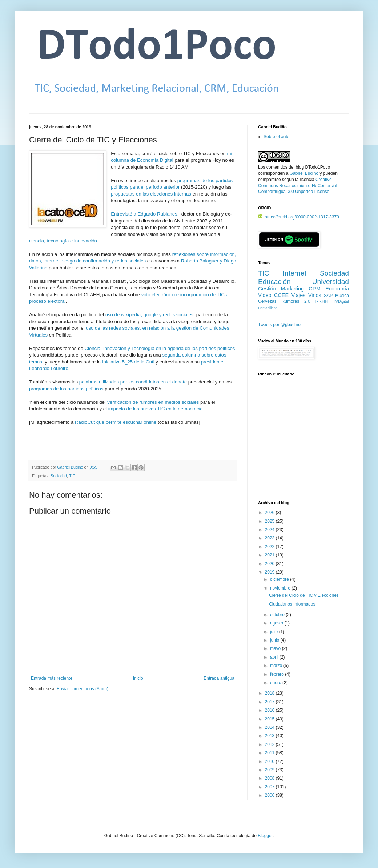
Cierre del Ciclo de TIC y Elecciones (304, 595)
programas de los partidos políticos (66, 389)
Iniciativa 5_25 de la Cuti (128, 362)
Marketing (292, 289)
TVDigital (341, 301)
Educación (274, 282)
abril (275, 657)
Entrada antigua (219, 678)
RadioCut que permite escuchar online (116, 422)
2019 (270, 572)
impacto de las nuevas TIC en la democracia (156, 409)
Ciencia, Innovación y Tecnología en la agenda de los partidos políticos (160, 348)
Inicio (138, 678)
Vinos (315, 295)
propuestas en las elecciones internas (151, 194)
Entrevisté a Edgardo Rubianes (144, 214)
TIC (72, 476)
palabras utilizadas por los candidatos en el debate (133, 382)
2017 (270, 702)
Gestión (267, 289)
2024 (270, 530)
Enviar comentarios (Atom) (83, 689)
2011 (270, 753)
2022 (270, 547)
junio (275, 640)
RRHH (322, 301)
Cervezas (267, 301)
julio (275, 632)
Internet (295, 273)
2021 (270, 555)
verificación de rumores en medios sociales (153, 402)
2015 (270, 719)
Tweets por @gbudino (279, 325)
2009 (270, 770)
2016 (270, 710)
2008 (270, 778)
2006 (270, 795)
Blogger (265, 836)
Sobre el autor (277, 137)
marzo (277, 666)
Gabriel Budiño (71, 467)
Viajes (299, 295)
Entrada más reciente (52, 678)
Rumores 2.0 (296, 301)
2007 (270, 787)
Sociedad (59, 476)
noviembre (281, 588)
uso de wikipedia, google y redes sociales (150, 315)
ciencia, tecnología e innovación (63, 241)
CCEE (281, 295)
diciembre (280, 579)
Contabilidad (268, 308)
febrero (278, 674)
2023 (270, 538)
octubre (278, 615)
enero (276, 683)
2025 (270, 521)
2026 (270, 513)
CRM (315, 289)
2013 (270, 736)
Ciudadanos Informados (292, 604)
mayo (276, 648)
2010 (270, 761)
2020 (270, 564)
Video (265, 295)
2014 (270, 727)
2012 (270, 744)
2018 (270, 693)
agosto (277, 623)
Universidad (331, 282)
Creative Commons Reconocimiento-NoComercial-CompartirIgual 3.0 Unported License (298, 186)
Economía (337, 289)
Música (342, 296)
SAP (328, 296)
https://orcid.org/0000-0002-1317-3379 (299, 217)
